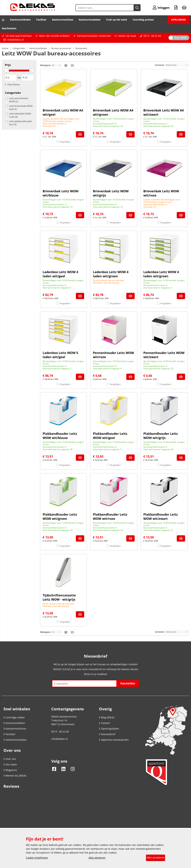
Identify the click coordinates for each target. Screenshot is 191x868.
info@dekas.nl (16, 40)
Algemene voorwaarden (114, 740)
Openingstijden (109, 729)
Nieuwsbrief (107, 734)
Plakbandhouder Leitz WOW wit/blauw (60, 436)
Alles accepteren (153, 858)
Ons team (10, 764)
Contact (104, 723)
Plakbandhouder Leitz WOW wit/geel (110, 436)
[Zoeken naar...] (134, 8)
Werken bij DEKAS (15, 776)
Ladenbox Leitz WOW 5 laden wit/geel (60, 355)
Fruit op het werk (117, 20)
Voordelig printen (143, 20)
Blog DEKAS (107, 717)
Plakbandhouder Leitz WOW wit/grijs (161, 436)
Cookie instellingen (37, 858)
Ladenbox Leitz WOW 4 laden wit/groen (111, 274)
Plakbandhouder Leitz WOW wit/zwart (161, 516)
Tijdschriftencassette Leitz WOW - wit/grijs (59, 597)
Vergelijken (65, 142)
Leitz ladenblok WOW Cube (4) (20, 115)
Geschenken (9, 28)
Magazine (10, 770)
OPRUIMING (178, 20)
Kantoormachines (63, 20)
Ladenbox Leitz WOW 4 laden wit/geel (60, 274)
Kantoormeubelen (90, 20)
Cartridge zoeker (14, 717)
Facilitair (41, 20)
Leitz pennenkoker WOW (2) (19, 100)
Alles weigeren (95, 858)
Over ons (10, 759)
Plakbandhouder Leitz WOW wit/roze (110, 516)
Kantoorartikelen (20, 20)
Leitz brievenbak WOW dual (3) (21, 107)
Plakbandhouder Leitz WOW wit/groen (60, 516)
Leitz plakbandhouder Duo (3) (20, 123)
